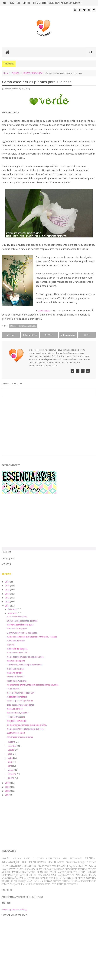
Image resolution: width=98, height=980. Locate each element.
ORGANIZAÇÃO (10, 878)
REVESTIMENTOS (88, 881)
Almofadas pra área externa (20, 737)
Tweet (11, 335)
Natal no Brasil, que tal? (18, 713)
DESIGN (52, 862)
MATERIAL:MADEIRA (28, 875)
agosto (11, 750)
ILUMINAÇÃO (58, 869)
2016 (8, 586)
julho (10, 754)
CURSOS (16, 73)
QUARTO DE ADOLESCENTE (14, 881)
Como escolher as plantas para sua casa (25, 729)
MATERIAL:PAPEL (47, 875)
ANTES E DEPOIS (34, 858)
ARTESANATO (76, 858)
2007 (8, 795)
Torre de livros (14, 689)
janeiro (11, 778)
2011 (8, 606)
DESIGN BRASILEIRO (67, 862)
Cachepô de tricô (15, 709)
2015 (8, 590)
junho (10, 758)
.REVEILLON (17, 858)
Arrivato (11, 645)
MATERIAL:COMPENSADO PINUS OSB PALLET (34, 872)
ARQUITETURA (53, 858)
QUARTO (91, 878)
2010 (8, 783)
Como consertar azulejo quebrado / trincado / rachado (32, 637)
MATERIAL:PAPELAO (66, 875)
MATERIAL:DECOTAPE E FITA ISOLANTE (77, 872)
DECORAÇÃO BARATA (34, 862)
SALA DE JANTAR (14, 884)
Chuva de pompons (16, 661)
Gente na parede (15, 673)
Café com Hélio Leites (17, 617)
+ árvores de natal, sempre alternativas (25, 665)
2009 (8, 787)
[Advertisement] (49, 422)
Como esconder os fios (18, 653)
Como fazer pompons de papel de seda (25, 657)
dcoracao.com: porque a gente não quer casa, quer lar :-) (58, 3)
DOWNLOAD (16, 866)
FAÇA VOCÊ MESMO (82, 866)
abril (10, 766)
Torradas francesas (16, 717)
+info (4, 3)
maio (10, 762)
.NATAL (6, 858)
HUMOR (40, 869)
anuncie (27, 3)
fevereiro (12, 774)
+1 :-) (49, 335)
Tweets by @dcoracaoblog (14, 909)
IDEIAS (48, 869)
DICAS (5, 866)
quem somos (15, 3)
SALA (4, 884)
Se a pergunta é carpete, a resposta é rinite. (27, 725)
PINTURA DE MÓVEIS (75, 878)
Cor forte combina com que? (20, 625)
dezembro (13, 609)
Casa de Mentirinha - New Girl (21, 693)
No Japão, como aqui (17, 721)
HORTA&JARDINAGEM (33, 73)
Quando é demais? (16, 677)
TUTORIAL (27, 884)
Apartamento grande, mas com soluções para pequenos (33, 685)
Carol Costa (44, 311)
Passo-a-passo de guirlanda (20, 701)
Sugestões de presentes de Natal (22, 621)
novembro (13, 613)
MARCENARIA (71, 869)
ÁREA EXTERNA (73, 884)
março (11, 770)
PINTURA (59, 878)
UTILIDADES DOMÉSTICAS (42, 884)
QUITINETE (57, 881)
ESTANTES (62, 866)
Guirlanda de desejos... (18, 649)
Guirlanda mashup (15, 669)
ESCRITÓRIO (51, 866)
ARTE (65, 858)
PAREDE (24, 878)
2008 (8, 791)
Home (6, 73)
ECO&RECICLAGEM (34, 866)
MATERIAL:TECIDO (86, 875)
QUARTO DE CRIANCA (39, 881)
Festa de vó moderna (17, 681)
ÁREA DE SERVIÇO (59, 884)
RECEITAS (66, 881)
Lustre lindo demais (16, 733)
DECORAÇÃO (11, 862)
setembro (12, 746)
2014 (8, 594)
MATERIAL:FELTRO (10, 875)
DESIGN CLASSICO (87, 862)
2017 (8, 582)
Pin (87, 335)
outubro (12, 742)
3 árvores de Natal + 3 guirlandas (22, 633)
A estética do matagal (17, 697)
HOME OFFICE (8, 869)
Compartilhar (30, 335)
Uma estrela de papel (17, 629)
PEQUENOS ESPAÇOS (38, 878)
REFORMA (76, 881)
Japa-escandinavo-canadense (21, 705)
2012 (8, 602)
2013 (8, 598)
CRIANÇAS (91, 858)
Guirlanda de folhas (16, 641)
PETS (51, 878)
